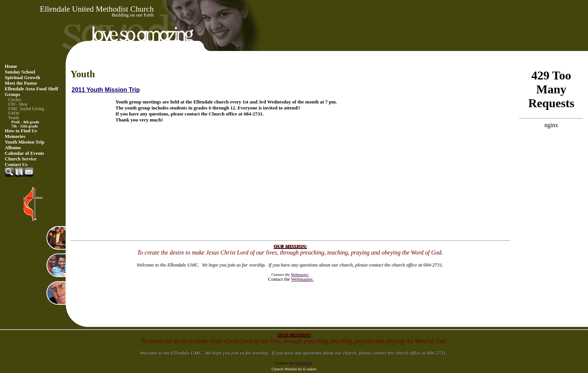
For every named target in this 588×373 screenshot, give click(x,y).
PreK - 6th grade (25, 122)
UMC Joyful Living (26, 109)
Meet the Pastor (21, 83)
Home (11, 66)
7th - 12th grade (25, 126)
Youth (14, 118)
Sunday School (20, 72)
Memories (15, 136)
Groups (13, 94)
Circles (15, 100)
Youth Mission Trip (25, 142)
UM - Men (18, 104)
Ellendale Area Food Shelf (31, 89)
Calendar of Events (25, 153)
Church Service (21, 159)
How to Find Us (21, 131)
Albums (13, 148)
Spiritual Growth (22, 78)
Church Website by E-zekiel (294, 369)
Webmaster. (302, 279)
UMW (14, 113)
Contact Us (16, 165)
